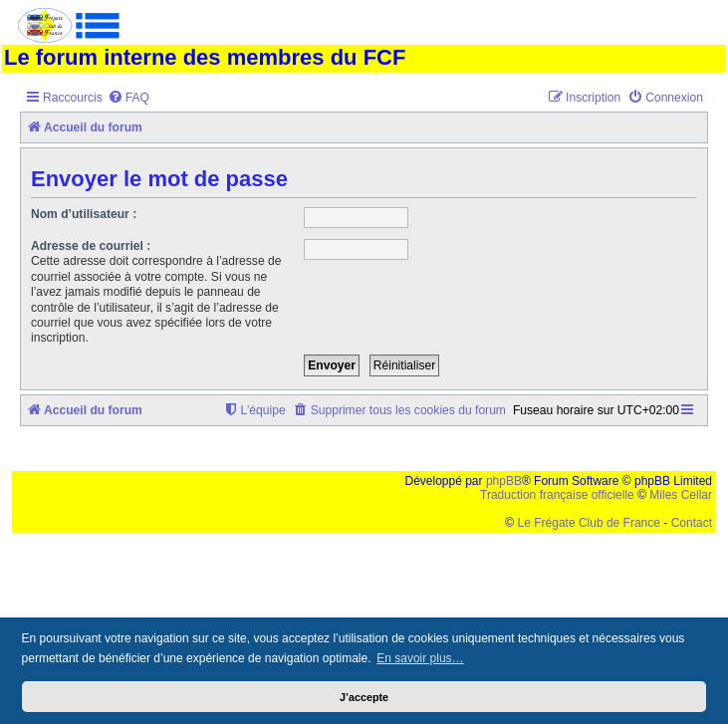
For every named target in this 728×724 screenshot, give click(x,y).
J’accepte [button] (364, 697)
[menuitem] (128, 98)
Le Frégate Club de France (589, 523)
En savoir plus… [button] (420, 658)
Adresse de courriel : (91, 246)
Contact (692, 523)
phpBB (504, 481)
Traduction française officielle (557, 495)
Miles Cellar (681, 495)
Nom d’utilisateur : (84, 214)
